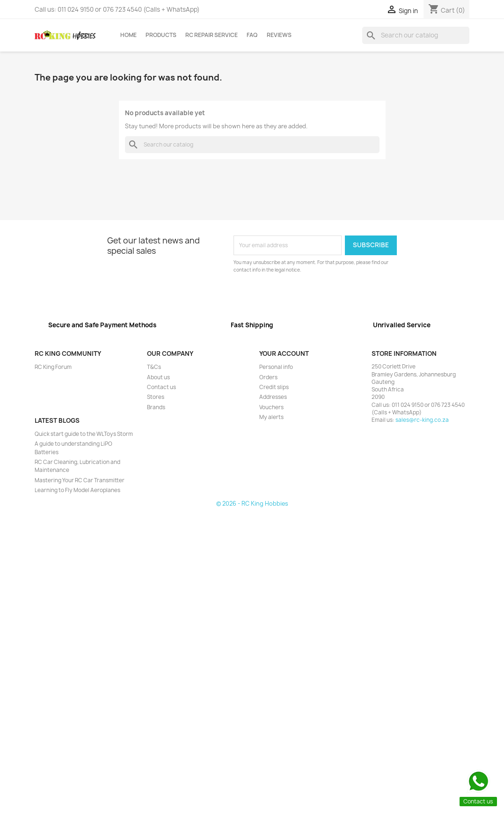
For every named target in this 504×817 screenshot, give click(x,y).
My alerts (271, 417)
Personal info (276, 367)
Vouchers (271, 407)
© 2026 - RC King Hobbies (252, 504)
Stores (156, 397)
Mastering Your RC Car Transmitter (80, 480)
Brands (156, 407)
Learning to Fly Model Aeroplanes (77, 490)
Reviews (279, 35)
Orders (268, 377)
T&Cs (154, 367)
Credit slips (274, 387)
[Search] (416, 35)
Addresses (273, 397)
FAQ (252, 35)
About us (158, 377)
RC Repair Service (212, 35)
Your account (284, 353)
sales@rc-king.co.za (422, 420)
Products (161, 35)
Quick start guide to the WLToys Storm (84, 434)
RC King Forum (53, 367)
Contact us (161, 387)
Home (128, 35)
